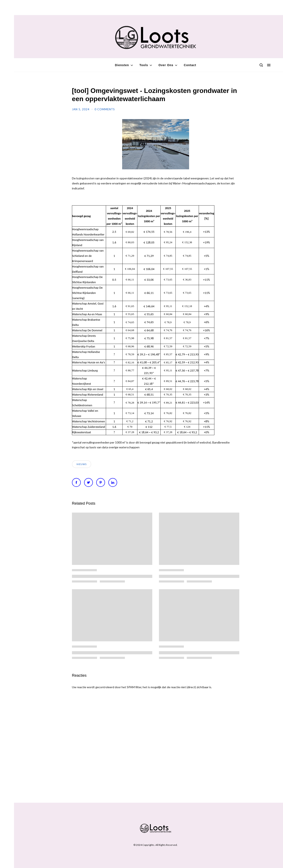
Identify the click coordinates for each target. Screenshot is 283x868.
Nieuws (82, 464)
